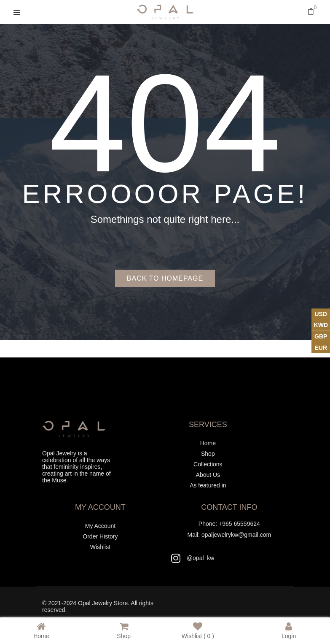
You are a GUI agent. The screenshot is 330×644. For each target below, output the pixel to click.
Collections (208, 464)
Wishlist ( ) (198, 630)
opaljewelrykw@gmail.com (236, 535)
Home (208, 443)
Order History (100, 536)
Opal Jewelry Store (103, 603)
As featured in (208, 485)
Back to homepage (165, 278)
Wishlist (100, 547)
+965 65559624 (239, 524)
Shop (208, 454)
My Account (100, 526)
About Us (208, 475)
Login (289, 630)
